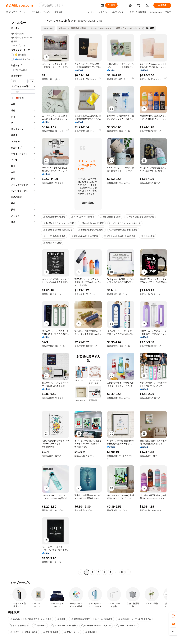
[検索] (111, 5)
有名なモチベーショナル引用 (38, 619)
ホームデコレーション (101, 28)
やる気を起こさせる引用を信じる (57, 230)
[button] (102, 5)
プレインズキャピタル (127, 625)
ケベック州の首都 (104, 619)
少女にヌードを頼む (52, 243)
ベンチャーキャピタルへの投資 (23, 632)
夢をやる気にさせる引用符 (92, 223)
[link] (173, 616)
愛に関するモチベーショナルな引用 (58, 223)
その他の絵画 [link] (148, 28)
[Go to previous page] (81, 572)
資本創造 (90, 632)
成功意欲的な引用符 (80, 619)
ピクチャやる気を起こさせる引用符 (120, 236)
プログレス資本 (51, 632)
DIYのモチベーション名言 (82, 217)
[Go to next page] (128, 572)
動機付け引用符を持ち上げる (91, 230)
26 (122, 572)
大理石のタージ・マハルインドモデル (134, 619)
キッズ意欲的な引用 (19, 625)
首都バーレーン (72, 632)
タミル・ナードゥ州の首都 (64, 625)
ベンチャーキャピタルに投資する (96, 625)
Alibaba (62, 28)
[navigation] (22, 297)
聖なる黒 (15, 619)
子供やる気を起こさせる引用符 (123, 230)
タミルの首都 (148, 236)
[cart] (139, 6)
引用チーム (40, 625)
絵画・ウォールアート (127, 28)
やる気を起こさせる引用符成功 (140, 217)
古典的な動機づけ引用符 (54, 217)
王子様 (61, 619)
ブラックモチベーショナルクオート (125, 223)
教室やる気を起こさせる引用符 (85, 236)
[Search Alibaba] (70, 5)
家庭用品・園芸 (78, 28)
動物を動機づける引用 (110, 217)
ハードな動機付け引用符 (54, 236)
